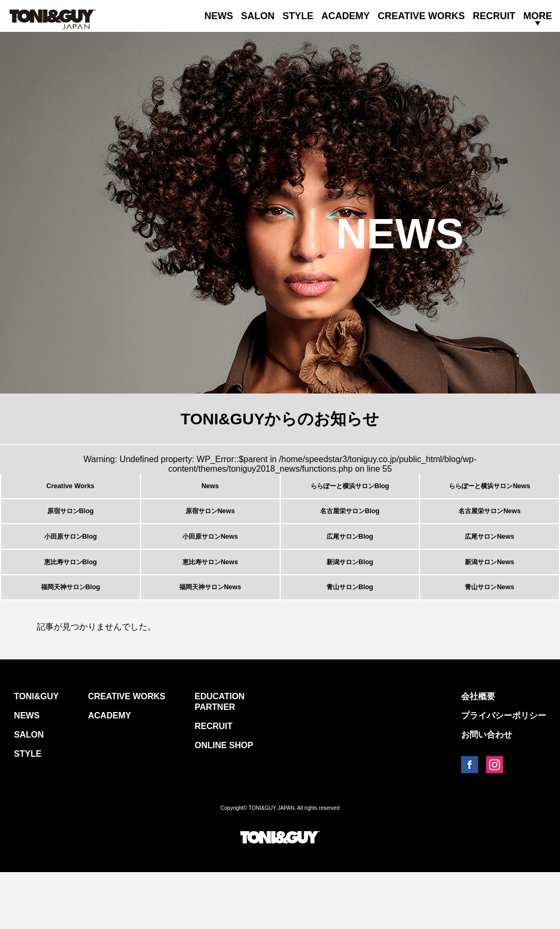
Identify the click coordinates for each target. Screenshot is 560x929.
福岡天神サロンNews (210, 638)
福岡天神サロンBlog (71, 638)
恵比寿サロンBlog (71, 602)
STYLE (298, 16)
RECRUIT (494, 16)
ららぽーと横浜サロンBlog (350, 492)
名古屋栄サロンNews (490, 528)
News (210, 492)
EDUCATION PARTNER (220, 759)
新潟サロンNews (490, 602)
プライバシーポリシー (504, 772)
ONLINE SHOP (224, 802)
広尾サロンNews (490, 565)
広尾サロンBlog (350, 565)
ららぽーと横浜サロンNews (490, 492)
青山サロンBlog (350, 638)
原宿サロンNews (210, 528)
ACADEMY (345, 16)
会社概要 (478, 753)
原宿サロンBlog (71, 528)
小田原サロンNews (210, 565)
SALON (258, 16)
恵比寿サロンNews (210, 602)
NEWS (219, 16)
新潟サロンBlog (350, 602)
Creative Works (70, 492)
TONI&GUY (36, 753)
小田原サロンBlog (71, 565)
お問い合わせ (487, 792)
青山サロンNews (490, 638)
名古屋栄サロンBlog (350, 528)
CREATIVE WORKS (421, 16)
